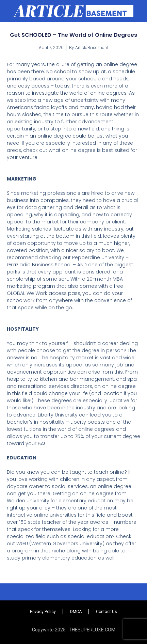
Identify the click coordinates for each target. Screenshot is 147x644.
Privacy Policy (43, 612)
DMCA (76, 612)
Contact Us (107, 612)
